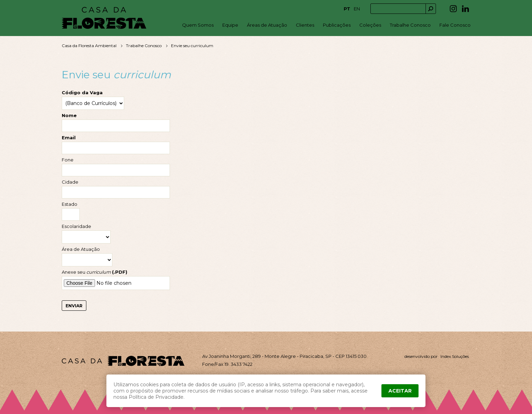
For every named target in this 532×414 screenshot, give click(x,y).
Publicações (337, 25)
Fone (68, 160)
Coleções (370, 25)
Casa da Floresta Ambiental (89, 46)
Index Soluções (455, 356)
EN (357, 9)
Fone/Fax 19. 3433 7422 (227, 364)
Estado (70, 204)
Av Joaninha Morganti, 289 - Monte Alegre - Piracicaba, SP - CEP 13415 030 (284, 356)
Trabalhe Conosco (410, 25)
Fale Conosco (455, 25)
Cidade (70, 182)
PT (347, 9)
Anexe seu (95, 272)
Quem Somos (198, 25)
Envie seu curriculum (192, 46)
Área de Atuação (81, 249)
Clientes (305, 25)
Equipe (230, 25)
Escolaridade (76, 226)
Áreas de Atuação (267, 25)
